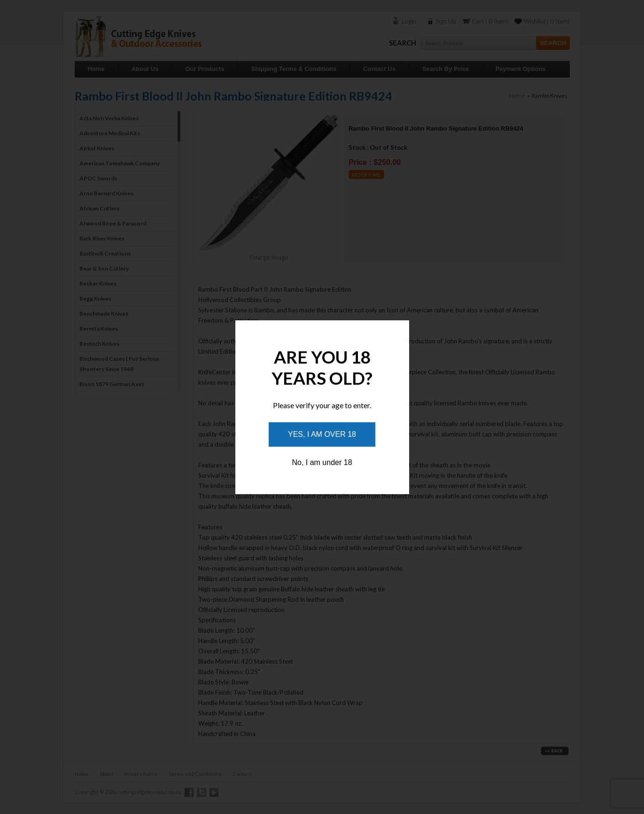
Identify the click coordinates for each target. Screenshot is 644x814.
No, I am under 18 (322, 462)
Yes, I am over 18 (322, 434)
